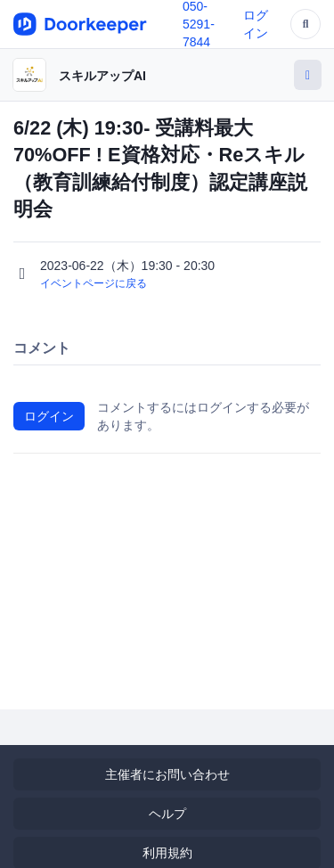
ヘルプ (167, 814)
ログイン (49, 416)
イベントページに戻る (94, 283)
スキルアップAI (102, 76)
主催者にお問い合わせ (167, 774)
